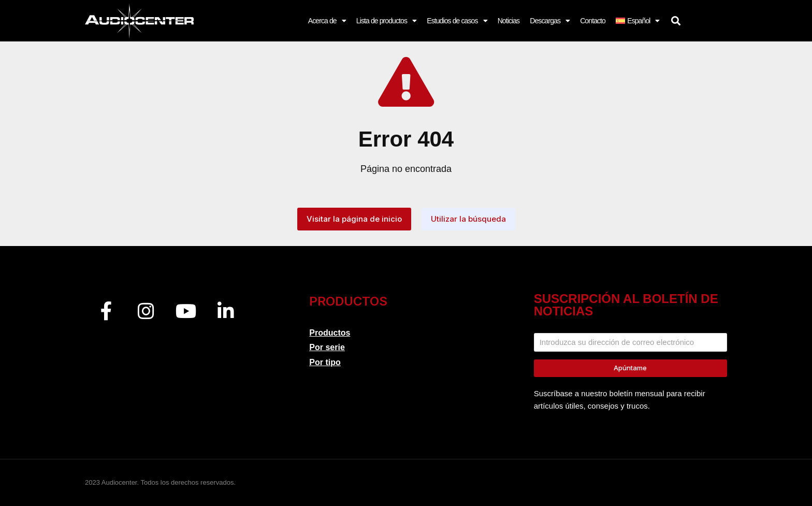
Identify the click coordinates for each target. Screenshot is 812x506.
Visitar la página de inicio (354, 219)
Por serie (327, 347)
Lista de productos (386, 21)
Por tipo (325, 362)
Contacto (593, 21)
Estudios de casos (457, 21)
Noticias (509, 21)
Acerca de (327, 21)
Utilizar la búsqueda (468, 219)
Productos (330, 333)
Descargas (550, 21)
